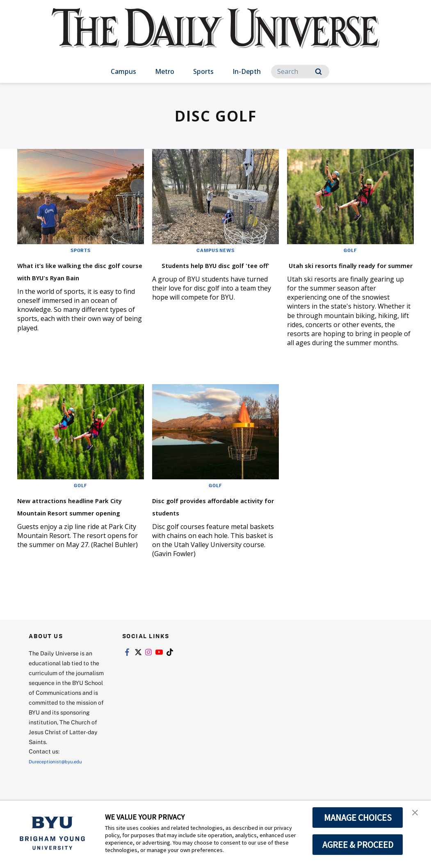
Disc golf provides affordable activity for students (205, 524)
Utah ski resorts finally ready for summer (342, 270)
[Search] (300, 72)
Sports (203, 71)
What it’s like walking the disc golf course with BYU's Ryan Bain (79, 276)
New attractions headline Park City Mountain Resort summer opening (79, 524)
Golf (351, 250)
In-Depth (247, 71)
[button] (417, 815)
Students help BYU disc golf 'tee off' (208, 270)
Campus (123, 71)
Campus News (216, 250)
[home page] (216, 37)
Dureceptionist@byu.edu (62, 786)
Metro (165, 71)
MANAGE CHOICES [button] (358, 818)
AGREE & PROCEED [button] (358, 845)
